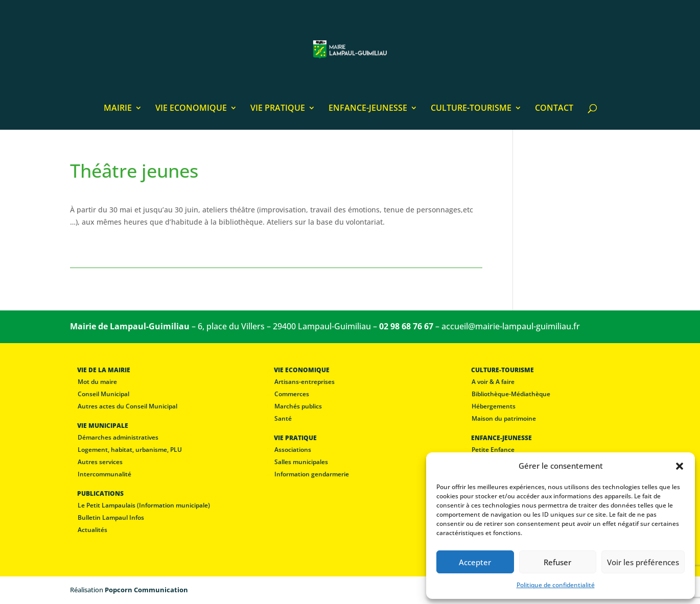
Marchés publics (298, 406)
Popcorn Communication (146, 590)
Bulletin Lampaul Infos (111, 517)
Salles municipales (301, 462)
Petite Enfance (493, 450)
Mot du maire (97, 382)
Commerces (292, 394)
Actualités (92, 530)
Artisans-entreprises (305, 382)
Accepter (475, 562)
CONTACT (554, 109)
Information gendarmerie (312, 474)
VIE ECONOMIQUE (191, 109)
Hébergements (494, 406)
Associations (293, 450)
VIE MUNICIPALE (103, 426)
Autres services (100, 462)
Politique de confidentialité (556, 585)
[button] (680, 466)
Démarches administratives (118, 437)
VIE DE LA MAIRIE (104, 370)
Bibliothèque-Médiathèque (511, 394)
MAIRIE (118, 109)
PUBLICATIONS (100, 493)
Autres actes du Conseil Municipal (127, 406)
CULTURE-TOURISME (471, 109)
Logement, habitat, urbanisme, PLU (130, 450)
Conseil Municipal (103, 394)
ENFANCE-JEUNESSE (368, 109)
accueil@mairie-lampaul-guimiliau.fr (511, 326)
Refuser (557, 562)
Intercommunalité (104, 474)
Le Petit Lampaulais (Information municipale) (144, 505)
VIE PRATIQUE (278, 109)
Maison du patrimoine (504, 418)
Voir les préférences (643, 562)
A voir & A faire (493, 382)
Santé (283, 418)
